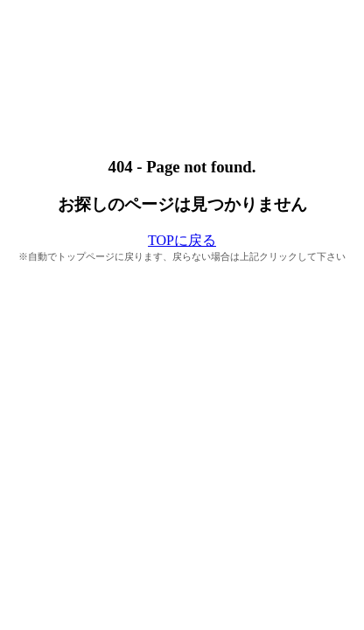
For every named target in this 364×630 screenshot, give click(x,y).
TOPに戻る (182, 240)
